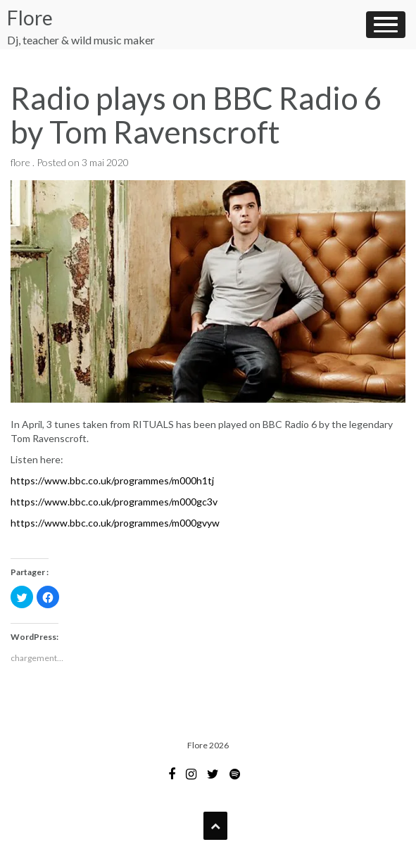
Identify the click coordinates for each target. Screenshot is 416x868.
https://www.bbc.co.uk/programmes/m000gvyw (115, 523)
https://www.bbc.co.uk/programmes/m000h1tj (112, 480)
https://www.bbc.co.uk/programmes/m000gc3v (114, 502)
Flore (30, 18)
